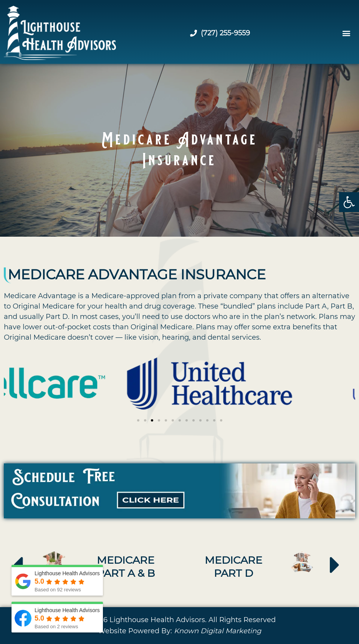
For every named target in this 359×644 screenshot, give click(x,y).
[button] (349, 202)
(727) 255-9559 (220, 33)
